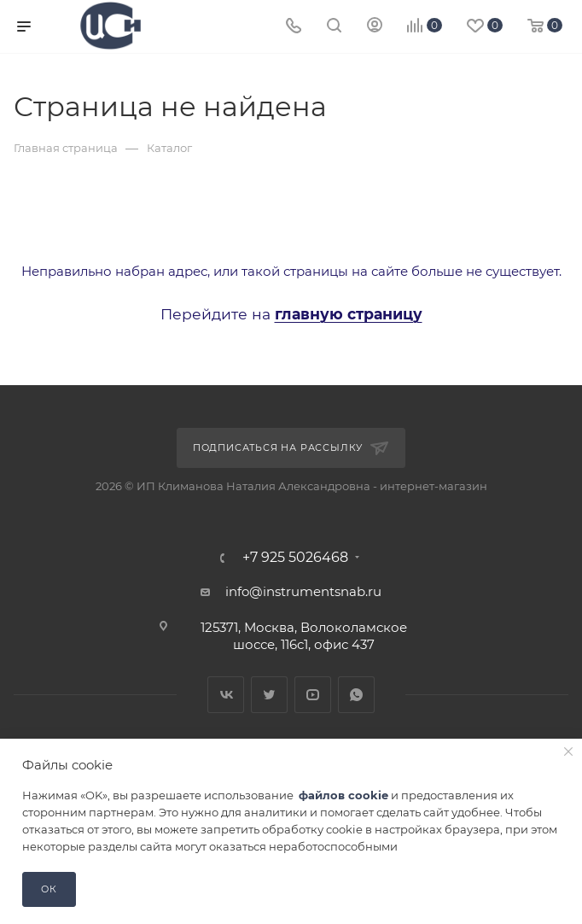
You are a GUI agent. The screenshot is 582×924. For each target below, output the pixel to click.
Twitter (269, 695)
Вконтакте (226, 695)
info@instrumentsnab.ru (303, 591)
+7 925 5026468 (295, 558)
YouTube (313, 695)
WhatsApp (356, 695)
